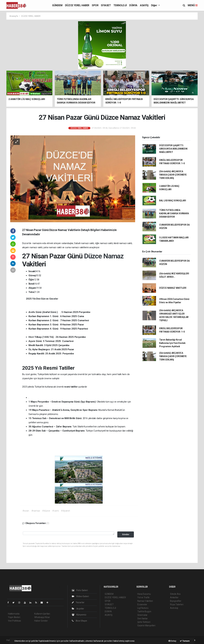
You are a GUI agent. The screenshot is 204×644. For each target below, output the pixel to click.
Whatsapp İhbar (42, 617)
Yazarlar (78, 602)
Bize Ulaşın (79, 621)
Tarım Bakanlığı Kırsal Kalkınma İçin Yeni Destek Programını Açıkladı (172, 343)
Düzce (94, 256)
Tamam (185, 641)
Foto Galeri (80, 590)
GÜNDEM (57, 5)
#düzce (46, 511)
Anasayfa (14, 16)
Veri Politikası (14, 621)
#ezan (26, 511)
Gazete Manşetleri (146, 626)
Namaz (113, 256)
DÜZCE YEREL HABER (77, 5)
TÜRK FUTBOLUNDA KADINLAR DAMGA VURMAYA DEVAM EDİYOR (174, 213)
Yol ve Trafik (143, 597)
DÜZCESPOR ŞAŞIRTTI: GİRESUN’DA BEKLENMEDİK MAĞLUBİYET (173, 149)
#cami (55, 511)
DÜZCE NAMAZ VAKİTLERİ (173, 288)
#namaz (36, 511)
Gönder (126, 534)
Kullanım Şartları (42, 614)
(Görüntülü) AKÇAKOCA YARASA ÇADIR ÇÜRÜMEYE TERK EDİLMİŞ (173, 175)
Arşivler (78, 609)
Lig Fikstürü (143, 608)
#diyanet (65, 511)
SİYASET (106, 5)
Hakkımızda (14, 614)
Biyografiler (176, 601)
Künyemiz (79, 615)
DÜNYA (133, 5)
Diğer (155, 5)
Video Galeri (80, 596)
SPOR (95, 5)
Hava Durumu (144, 594)
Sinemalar (142, 615)
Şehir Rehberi (144, 622)
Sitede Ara (175, 594)
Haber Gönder (41, 621)
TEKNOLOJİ (120, 5)
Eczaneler (142, 604)
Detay (172, 641)
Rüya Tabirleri (177, 604)
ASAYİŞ (144, 5)
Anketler (174, 597)
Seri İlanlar (143, 618)
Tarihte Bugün (144, 611)
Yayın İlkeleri (14, 617)
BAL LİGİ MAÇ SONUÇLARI (173, 201)
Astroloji (174, 608)
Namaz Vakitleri (145, 601)
